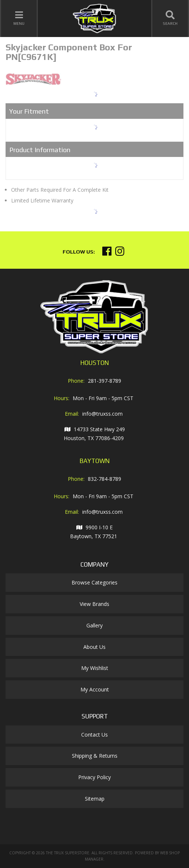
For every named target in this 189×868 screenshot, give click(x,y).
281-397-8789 (105, 381)
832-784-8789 (105, 479)
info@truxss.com (102, 414)
